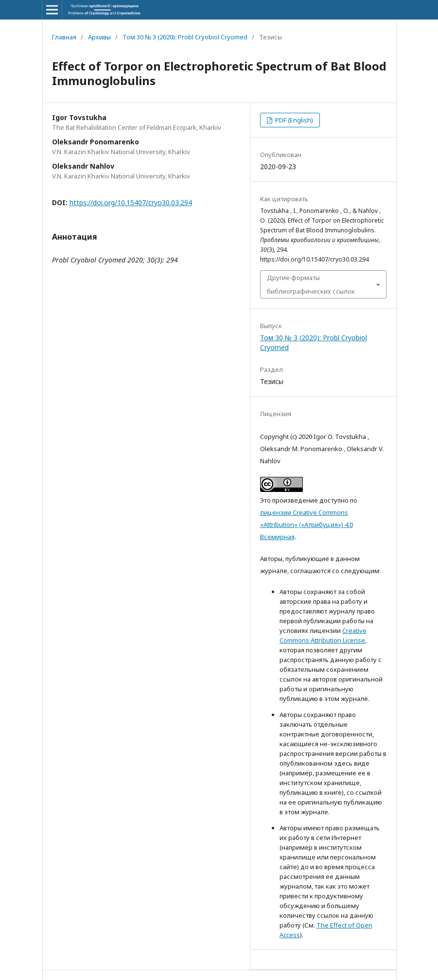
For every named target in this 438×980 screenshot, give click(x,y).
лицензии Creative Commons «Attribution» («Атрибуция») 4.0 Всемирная (307, 525)
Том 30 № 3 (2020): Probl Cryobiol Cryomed (185, 37)
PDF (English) (293, 120)
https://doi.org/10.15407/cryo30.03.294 (131, 202)
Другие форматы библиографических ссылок (311, 284)
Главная (64, 37)
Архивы (99, 37)
